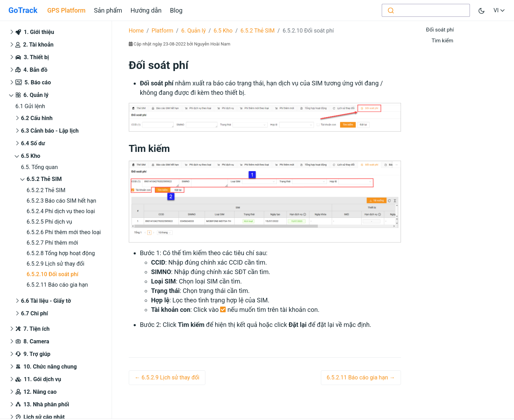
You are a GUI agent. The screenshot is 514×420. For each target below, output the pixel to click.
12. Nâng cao (36, 392)
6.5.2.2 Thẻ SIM (46, 190)
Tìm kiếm (443, 41)
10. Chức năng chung (46, 367)
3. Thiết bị (32, 57)
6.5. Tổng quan (39, 167)
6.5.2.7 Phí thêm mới (52, 243)
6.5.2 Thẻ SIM (44, 179)
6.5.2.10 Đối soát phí (52, 274)
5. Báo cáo (33, 83)
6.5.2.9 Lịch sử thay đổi (55, 264)
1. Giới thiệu (35, 32)
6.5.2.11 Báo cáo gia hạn (57, 285)
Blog (176, 10)
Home (136, 31)
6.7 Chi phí (34, 313)
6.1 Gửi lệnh (30, 106)
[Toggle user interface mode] (481, 10)
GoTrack (23, 10)
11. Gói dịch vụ (38, 379)
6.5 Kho (31, 156)
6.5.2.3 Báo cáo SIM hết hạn (61, 201)
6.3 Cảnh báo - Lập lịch (50, 131)
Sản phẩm (108, 10)
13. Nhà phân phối (42, 405)
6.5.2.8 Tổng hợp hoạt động (61, 253)
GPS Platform (66, 10)
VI (500, 10)
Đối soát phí (440, 30)
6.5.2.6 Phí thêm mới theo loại (64, 232)
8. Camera (32, 342)
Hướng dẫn (146, 10)
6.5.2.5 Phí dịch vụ (49, 222)
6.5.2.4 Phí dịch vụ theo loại (61, 211)
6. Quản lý (32, 95)
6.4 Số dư (33, 143)
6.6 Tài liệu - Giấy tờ (46, 301)
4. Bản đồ (31, 70)
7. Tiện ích (33, 329)
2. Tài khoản (34, 45)
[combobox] (426, 10)
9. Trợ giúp (33, 354)
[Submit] (390, 10)
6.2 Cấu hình (37, 118)
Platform (162, 31)
